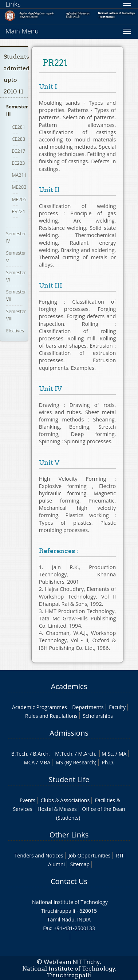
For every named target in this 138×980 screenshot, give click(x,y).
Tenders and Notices (39, 855)
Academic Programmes (40, 707)
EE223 (18, 163)
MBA (45, 762)
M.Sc (107, 754)
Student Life (69, 779)
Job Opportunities (89, 855)
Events (27, 800)
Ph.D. (108, 762)
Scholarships (98, 716)
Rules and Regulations (51, 716)
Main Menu (22, 31)
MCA (29, 762)
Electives (15, 331)
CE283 (18, 139)
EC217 (18, 151)
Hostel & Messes (57, 809)
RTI (119, 855)
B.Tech (19, 754)
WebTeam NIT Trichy (72, 962)
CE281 (18, 127)
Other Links (69, 835)
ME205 (19, 199)
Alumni (56, 864)
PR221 (18, 211)
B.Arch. (41, 754)
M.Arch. (87, 754)
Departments (88, 707)
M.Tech (64, 754)
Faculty (117, 707)
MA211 (19, 175)
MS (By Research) (76, 762)
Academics (69, 686)
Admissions (69, 733)
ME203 (19, 187)
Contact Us (69, 881)
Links (13, 4)
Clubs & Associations (65, 800)
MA (123, 754)
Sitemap (80, 864)
